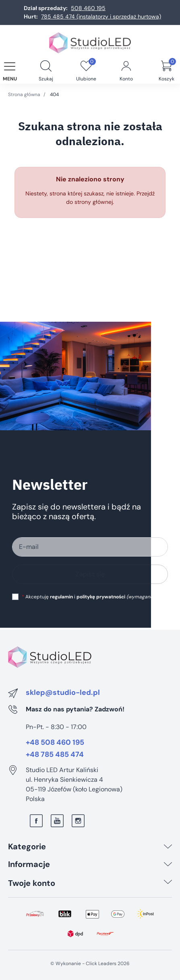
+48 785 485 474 (55, 755)
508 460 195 (88, 8)
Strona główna (24, 95)
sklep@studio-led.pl (63, 693)
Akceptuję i (88, 597)
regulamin (61, 597)
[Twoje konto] (168, 883)
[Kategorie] (168, 846)
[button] (46, 67)
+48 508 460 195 (55, 743)
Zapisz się (90, 574)
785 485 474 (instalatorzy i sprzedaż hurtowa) (101, 16)
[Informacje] (168, 864)
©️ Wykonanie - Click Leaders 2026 (90, 964)
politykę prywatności (101, 597)
